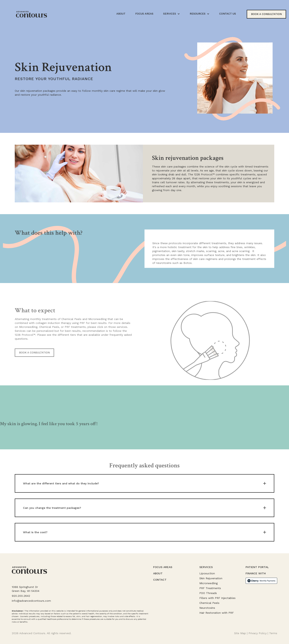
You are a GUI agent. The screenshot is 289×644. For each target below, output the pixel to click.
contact (160, 580)
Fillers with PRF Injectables (217, 598)
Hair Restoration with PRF (217, 613)
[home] (31, 14)
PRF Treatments (210, 588)
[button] (172, 14)
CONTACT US (228, 14)
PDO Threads (208, 593)
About (158, 573)
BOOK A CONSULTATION (34, 359)
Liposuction (207, 573)
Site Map (240, 633)
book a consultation (266, 14)
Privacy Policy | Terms (263, 633)
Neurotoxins (207, 608)
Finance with (256, 573)
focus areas (144, 14)
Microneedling (208, 583)
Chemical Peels (209, 603)
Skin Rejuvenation (211, 578)
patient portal (257, 567)
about (121, 14)
